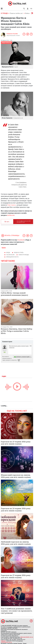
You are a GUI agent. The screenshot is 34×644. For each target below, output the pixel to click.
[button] (28, 9)
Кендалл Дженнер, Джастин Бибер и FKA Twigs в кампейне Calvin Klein (17, 331)
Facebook (21, 240)
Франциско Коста (12, 257)
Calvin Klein (10, 255)
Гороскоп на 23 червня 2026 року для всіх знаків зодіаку (16, 576)
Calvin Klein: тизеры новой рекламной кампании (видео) (14, 294)
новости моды (24, 255)
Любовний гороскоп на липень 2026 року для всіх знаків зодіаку (16, 543)
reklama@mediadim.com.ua (27, 637)
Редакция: (3, 641)
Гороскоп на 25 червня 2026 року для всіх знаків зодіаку (16, 443)
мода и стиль (19, 252)
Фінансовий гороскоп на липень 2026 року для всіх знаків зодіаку (16, 476)
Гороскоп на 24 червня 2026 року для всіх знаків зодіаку (16, 510)
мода (8, 252)
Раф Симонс (12, 205)
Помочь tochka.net (16, 13)
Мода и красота (6, 43)
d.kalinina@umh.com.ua (6, 642)
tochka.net (11, 215)
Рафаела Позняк (12, 34)
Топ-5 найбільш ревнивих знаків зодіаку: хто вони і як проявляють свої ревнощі (17, 611)
